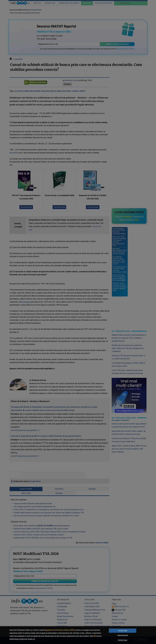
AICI (95, 636)
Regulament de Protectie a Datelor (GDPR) (60, 630)
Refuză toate (123, 640)
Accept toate (123, 631)
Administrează (123, 635)
